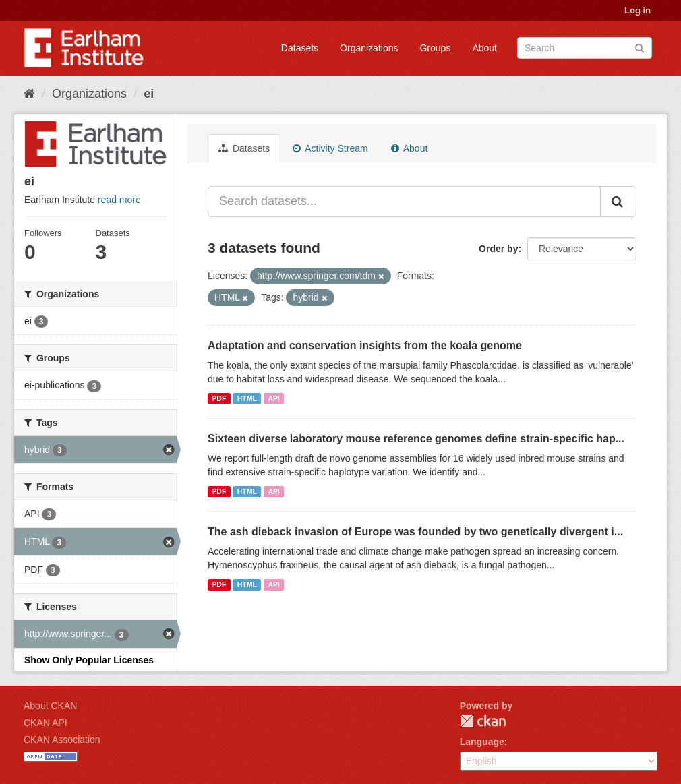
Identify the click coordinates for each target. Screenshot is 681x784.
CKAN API (46, 723)
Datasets (300, 48)
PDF (219, 398)
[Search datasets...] (404, 202)
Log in (638, 10)
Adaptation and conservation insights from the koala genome (365, 345)
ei (149, 94)
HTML (247, 398)
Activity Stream (330, 148)
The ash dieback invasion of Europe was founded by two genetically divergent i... (415, 532)
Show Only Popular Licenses (89, 660)
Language (482, 742)
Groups (435, 48)
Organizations (369, 48)
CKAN (483, 721)
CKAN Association (62, 740)
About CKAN (50, 706)
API (274, 398)
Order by (498, 249)
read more (119, 200)
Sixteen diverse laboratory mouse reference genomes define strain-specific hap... (416, 439)
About (484, 48)
